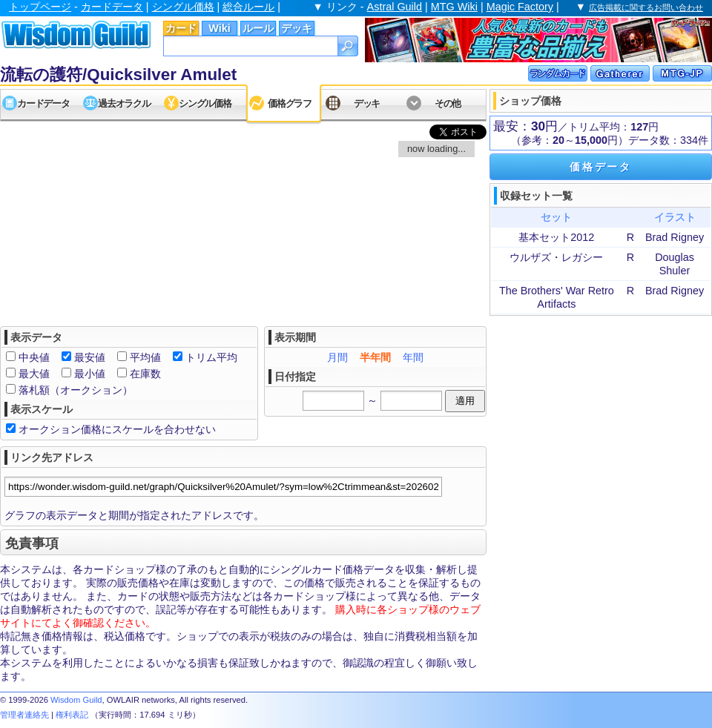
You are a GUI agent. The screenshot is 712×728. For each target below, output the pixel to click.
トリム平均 (211, 357)
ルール (258, 28)
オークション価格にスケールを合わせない (117, 429)
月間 (337, 357)
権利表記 (72, 715)
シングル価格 (183, 7)
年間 (413, 357)
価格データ (601, 167)
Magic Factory (520, 7)
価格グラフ (290, 103)
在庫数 (145, 374)
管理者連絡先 (24, 715)
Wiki (219, 28)
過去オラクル (124, 103)
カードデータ (112, 7)
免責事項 (32, 543)
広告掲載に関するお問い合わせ (646, 7)
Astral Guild (395, 7)
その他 (448, 103)
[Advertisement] (601, 411)
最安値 (90, 357)
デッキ (297, 28)
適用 (465, 401)
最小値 (90, 374)
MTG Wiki (454, 7)
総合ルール (248, 7)
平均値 (145, 357)
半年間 (375, 357)
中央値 (34, 357)
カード (181, 28)
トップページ (40, 7)
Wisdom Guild (76, 700)
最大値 (34, 374)
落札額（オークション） (76, 390)
